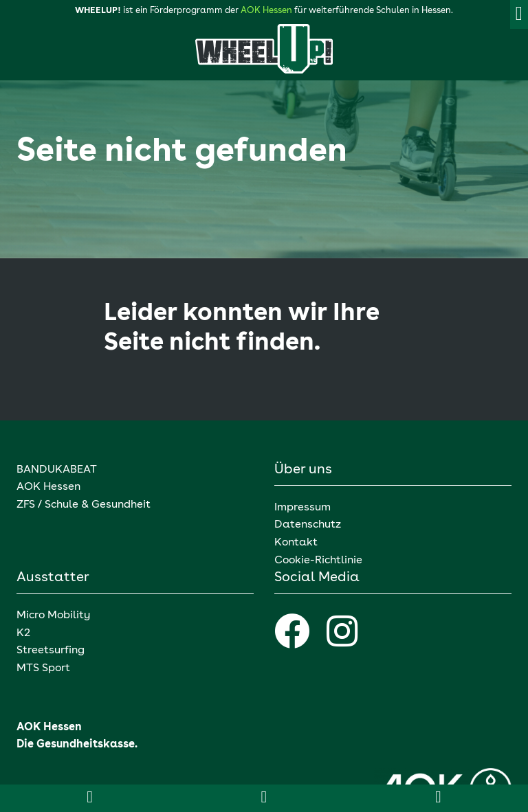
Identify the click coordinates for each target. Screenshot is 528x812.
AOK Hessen (266, 11)
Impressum (302, 508)
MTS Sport (43, 668)
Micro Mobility (53, 616)
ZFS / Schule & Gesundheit (84, 505)
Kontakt (296, 543)
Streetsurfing (52, 651)
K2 (23, 633)
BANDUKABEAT (57, 470)
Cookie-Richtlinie (318, 561)
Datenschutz (308, 525)
